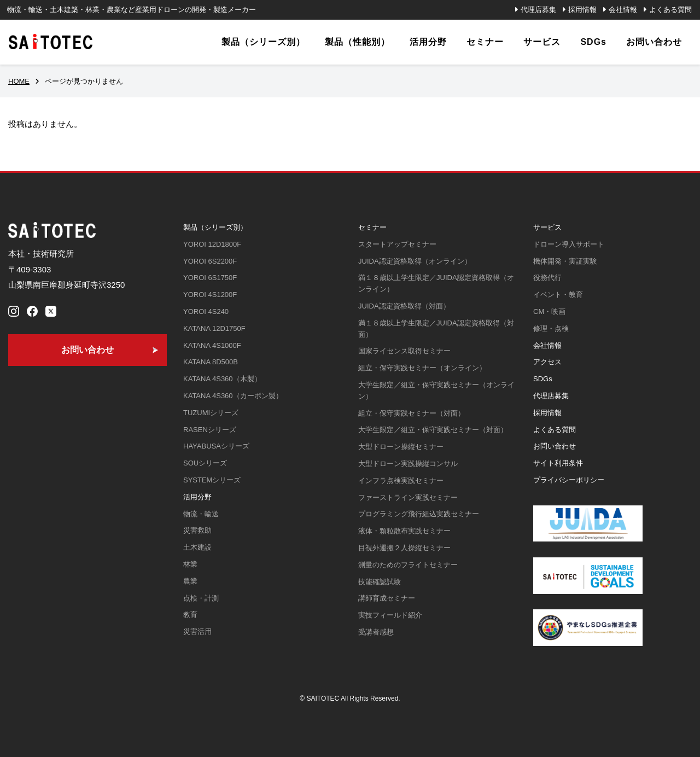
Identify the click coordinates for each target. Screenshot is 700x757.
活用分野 (197, 497)
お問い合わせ (555, 446)
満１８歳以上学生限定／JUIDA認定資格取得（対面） (436, 329)
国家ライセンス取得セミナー (404, 351)
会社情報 (623, 10)
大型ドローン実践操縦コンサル (408, 464)
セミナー (372, 227)
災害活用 (197, 631)
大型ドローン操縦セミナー (401, 447)
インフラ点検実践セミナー (401, 481)
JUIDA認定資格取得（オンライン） (415, 261)
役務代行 (547, 278)
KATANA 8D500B (211, 362)
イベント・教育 (558, 295)
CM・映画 (549, 311)
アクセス (547, 362)
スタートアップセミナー (397, 244)
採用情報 (582, 10)
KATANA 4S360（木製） (222, 379)
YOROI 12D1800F (212, 244)
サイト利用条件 (558, 463)
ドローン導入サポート (569, 244)
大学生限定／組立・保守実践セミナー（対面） (433, 430)
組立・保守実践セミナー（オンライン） (422, 368)
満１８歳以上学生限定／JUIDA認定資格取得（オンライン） (436, 283)
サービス (547, 227)
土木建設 (197, 547)
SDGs (543, 379)
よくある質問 (670, 10)
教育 (190, 615)
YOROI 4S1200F (210, 295)
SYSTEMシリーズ (212, 480)
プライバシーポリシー (569, 480)
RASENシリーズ (210, 430)
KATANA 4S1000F (212, 345)
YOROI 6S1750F (210, 278)
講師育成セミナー (387, 598)
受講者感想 (376, 632)
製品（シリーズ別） (215, 227)
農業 (190, 581)
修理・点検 (551, 328)
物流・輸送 (201, 514)
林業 (190, 564)
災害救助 (197, 530)
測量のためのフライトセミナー (408, 565)
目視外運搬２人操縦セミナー (404, 548)
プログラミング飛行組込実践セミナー (419, 514)
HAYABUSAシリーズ (216, 446)
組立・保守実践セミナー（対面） (412, 413)
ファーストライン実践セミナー (408, 497)
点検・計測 (201, 598)
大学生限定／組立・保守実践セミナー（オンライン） (436, 391)
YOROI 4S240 (206, 311)
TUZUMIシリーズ (211, 413)
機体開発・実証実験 (565, 261)
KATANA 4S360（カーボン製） (233, 396)
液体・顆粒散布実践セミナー (404, 531)
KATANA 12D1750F (214, 328)
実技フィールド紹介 (390, 615)
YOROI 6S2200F (210, 261)
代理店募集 (538, 10)
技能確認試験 (380, 582)
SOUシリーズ (205, 463)
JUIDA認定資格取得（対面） (404, 306)
